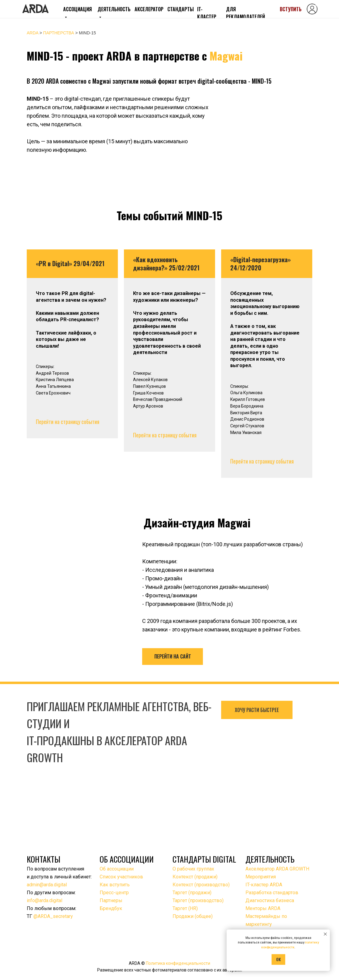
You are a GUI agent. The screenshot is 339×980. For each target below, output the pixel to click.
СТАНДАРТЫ (181, 9)
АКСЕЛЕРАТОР (149, 9)
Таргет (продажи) (192, 893)
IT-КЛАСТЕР (207, 13)
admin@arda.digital (47, 885)
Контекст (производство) (201, 885)
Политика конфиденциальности (178, 963)
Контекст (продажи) (195, 877)
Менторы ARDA (263, 908)
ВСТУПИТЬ (291, 9)
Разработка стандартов (272, 893)
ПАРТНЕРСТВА (58, 33)
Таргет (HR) (185, 908)
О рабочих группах (193, 869)
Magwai (226, 56)
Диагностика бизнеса (270, 900)
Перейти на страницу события (68, 422)
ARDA (33, 33)
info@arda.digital (45, 900)
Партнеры (111, 900)
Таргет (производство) (198, 900)
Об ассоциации (117, 869)
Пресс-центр (114, 893)
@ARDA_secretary (53, 916)
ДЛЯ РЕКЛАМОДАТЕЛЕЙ (245, 13)
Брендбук (111, 908)
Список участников (121, 877)
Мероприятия (261, 877)
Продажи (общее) (193, 916)
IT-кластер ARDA (264, 885)
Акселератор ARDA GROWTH (277, 869)
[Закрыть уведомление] (325, 934)
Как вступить (115, 885)
